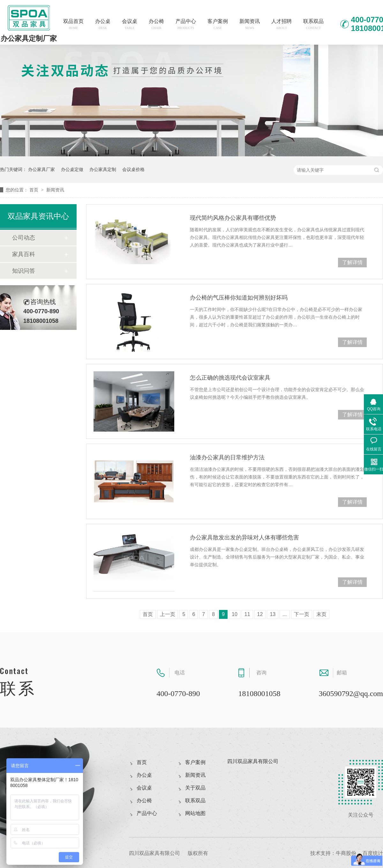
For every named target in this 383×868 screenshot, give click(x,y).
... (285, 614)
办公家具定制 (103, 169)
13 (273, 614)
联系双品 (313, 24)
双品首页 (73, 24)
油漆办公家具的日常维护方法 (227, 457)
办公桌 (103, 24)
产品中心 (186, 24)
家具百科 (24, 254)
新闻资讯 (250, 24)
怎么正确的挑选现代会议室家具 (230, 378)
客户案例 (218, 24)
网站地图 (195, 813)
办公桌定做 (72, 169)
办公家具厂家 (41, 169)
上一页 (168, 614)
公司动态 (24, 238)
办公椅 (156, 24)
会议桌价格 (133, 169)
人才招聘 (282, 24)
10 (235, 614)
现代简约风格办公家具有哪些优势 (233, 218)
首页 (34, 190)
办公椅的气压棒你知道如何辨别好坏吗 (239, 298)
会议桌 (130, 24)
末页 (321, 614)
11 (247, 614)
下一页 (302, 614)
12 (260, 614)
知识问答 (24, 271)
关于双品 (195, 788)
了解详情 (352, 262)
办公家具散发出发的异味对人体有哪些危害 (244, 538)
